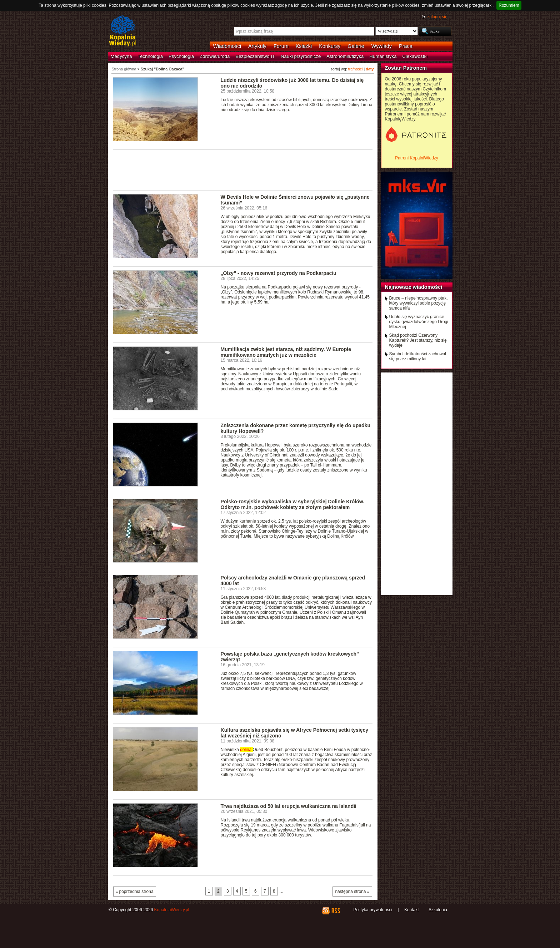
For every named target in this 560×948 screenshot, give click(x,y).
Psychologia (181, 56)
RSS (336, 911)
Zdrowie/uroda (215, 56)
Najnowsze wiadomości (414, 287)
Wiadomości (227, 46)
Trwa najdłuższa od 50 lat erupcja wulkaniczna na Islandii (289, 806)
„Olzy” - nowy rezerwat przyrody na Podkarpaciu (279, 273)
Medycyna (121, 56)
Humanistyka (383, 56)
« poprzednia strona (135, 892)
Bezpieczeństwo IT (255, 56)
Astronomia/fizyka (345, 56)
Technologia (150, 56)
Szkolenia (438, 910)
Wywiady (382, 46)
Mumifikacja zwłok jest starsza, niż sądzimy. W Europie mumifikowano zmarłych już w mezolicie (286, 352)
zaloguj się (437, 17)
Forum (281, 46)
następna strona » (352, 892)
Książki (304, 46)
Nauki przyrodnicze (301, 56)
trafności (356, 69)
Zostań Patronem (406, 68)
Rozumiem (509, 5)
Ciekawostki (415, 56)
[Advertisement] (243, 169)
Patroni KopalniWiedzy (417, 158)
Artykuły (257, 46)
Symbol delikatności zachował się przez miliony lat (418, 356)
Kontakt (412, 910)
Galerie (356, 46)
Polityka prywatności (373, 910)
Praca (406, 46)
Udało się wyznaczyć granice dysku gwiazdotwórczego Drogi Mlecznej (419, 322)
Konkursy (330, 46)
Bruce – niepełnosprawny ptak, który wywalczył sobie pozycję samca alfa (419, 303)
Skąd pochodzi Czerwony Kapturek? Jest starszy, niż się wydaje (418, 340)
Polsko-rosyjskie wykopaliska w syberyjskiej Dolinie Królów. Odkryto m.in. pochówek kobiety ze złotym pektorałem (293, 504)
